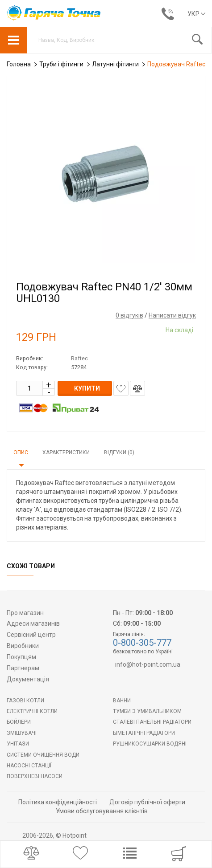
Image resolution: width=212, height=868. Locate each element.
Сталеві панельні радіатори (152, 722)
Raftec (79, 358)
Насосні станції (29, 766)
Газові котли (25, 701)
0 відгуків (129, 315)
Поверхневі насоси (35, 776)
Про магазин (25, 613)
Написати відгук (172, 315)
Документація (28, 679)
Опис (21, 452)
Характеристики (66, 452)
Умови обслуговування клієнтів (102, 811)
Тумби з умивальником (147, 711)
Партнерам (23, 668)
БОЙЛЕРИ (19, 722)
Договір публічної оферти (147, 802)
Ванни (122, 701)
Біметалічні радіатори (144, 733)
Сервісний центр (31, 635)
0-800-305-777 (142, 643)
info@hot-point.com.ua (148, 664)
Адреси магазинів (33, 623)
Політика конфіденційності (58, 802)
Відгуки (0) (119, 452)
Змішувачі (22, 733)
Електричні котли (32, 711)
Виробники (23, 646)
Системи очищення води (43, 755)
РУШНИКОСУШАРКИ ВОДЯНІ (150, 744)
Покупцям (21, 657)
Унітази (18, 744)
